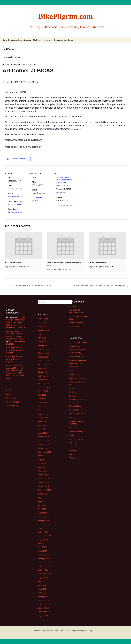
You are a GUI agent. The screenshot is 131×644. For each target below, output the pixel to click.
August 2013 (43, 616)
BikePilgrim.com (13, 348)
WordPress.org (12, 406)
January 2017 (43, 475)
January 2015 (43, 559)
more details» (12, 147)
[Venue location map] (92, 183)
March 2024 (43, 342)
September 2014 (44, 574)
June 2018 (42, 422)
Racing (72, 417)
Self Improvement (76, 439)
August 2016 (43, 494)
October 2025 (43, 319)
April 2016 (42, 509)
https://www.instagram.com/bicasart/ (23, 140)
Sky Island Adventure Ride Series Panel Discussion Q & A (100, 285)
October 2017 (43, 448)
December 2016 (44, 479)
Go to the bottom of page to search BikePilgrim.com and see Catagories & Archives (38, 40)
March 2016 (43, 513)
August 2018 (43, 418)
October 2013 (43, 608)
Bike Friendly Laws (77, 357)
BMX (71, 371)
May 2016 (42, 505)
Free (19, 204)
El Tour (72, 396)
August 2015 (43, 539)
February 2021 (44, 376)
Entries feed (11, 398)
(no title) (73, 306)
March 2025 (43, 326)
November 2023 (44, 349)
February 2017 (44, 471)
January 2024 (43, 345)
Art (9, 204)
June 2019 (42, 395)
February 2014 (44, 593)
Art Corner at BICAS (16, 197)
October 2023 (43, 353)
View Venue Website (65, 205)
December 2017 (44, 441)
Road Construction (77, 431)
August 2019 (43, 391)
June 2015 (42, 543)
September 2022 (44, 364)
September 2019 (44, 387)
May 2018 (42, 425)
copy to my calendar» (31, 147)
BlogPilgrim (74, 367)
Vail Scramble (75, 327)
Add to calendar (18, 159)
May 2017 (42, 460)
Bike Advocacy (75, 353)
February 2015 (44, 555)
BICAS (14, 204)
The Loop (73, 447)
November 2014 (44, 566)
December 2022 (44, 361)
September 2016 (44, 490)
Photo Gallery (75, 410)
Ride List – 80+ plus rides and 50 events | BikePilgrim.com (15, 368)
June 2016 (42, 501)
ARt (9, 212)
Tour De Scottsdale (77, 323)
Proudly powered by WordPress (46, 631)
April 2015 (42, 547)
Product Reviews (76, 414)
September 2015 (44, 536)
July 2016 (42, 498)
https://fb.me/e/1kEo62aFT (68, 129)
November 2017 (44, 444)
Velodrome (74, 458)
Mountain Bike (75, 406)
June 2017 (42, 456)
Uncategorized (75, 454)
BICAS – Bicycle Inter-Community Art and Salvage (64, 180)
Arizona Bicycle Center (78, 343)
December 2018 (44, 410)
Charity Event (75, 374)
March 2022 (43, 368)
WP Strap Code (91, 631)
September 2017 (44, 452)
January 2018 (43, 437)
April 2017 (42, 463)
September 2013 (44, 612)
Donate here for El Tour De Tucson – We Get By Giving (16, 376)
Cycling (72, 388)
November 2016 (44, 482)
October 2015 (43, 532)
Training (73, 450)
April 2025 (42, 323)
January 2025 (43, 330)
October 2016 (43, 486)
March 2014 (43, 589)
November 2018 (44, 414)
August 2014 (43, 578)
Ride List (73, 428)
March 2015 (43, 551)
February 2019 (44, 406)
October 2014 (43, 570)
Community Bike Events (79, 378)
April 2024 (42, 338)
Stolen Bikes (74, 443)
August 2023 (43, 357)
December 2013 (44, 600)
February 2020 (44, 384)
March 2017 (43, 467)
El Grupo (73, 392)
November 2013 (44, 604)
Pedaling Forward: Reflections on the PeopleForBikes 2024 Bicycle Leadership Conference (16, 322)
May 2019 (42, 399)
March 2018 (43, 433)
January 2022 (43, 372)
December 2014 (44, 562)
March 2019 (43, 403)
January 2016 (43, 520)
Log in (9, 394)
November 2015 (44, 528)
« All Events (8, 49)
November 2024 (44, 334)
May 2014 (42, 585)
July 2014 (42, 581)
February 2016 (44, 517)
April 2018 (42, 429)
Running (73, 435)
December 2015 (44, 524)
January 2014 (43, 597)
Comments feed (13, 402)
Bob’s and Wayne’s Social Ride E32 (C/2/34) (30, 285)
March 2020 (43, 380)
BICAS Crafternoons (14, 263)
